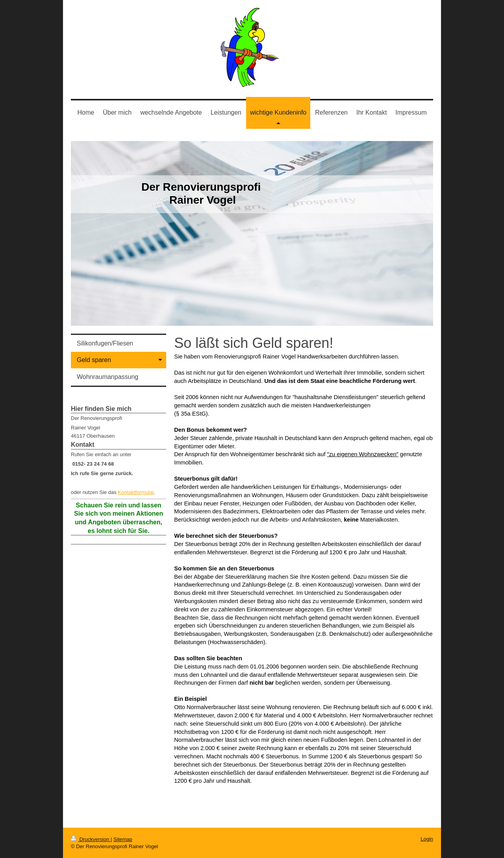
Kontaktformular (136, 492)
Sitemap (123, 839)
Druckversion (91, 839)
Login (427, 839)
